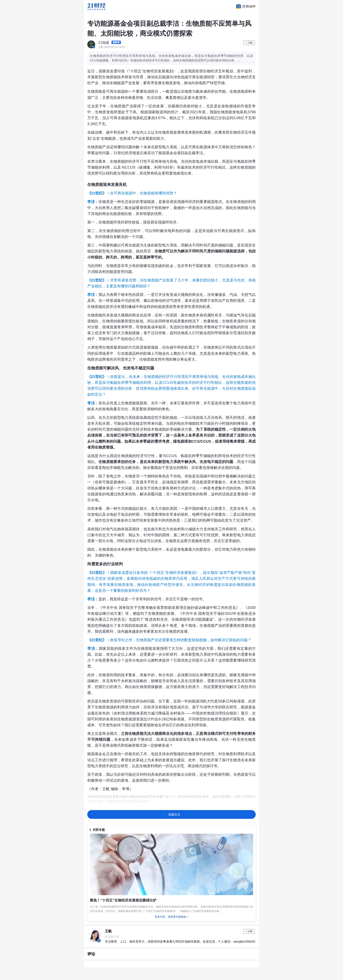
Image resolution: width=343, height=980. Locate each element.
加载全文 (171, 815)
